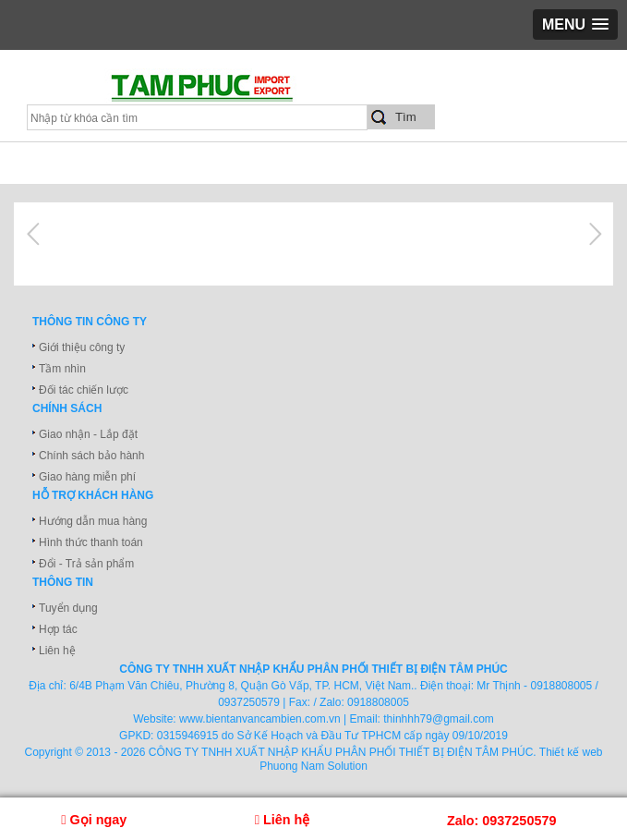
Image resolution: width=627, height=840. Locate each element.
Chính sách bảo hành (91, 456)
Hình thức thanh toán (91, 542)
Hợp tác (58, 629)
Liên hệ (57, 651)
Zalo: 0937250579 (501, 821)
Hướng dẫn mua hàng (93, 521)
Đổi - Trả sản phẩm (86, 564)
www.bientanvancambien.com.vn (260, 719)
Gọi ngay (94, 820)
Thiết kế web (571, 752)
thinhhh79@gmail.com (439, 719)
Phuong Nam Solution (313, 766)
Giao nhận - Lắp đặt (88, 434)
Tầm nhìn (62, 369)
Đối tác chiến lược (84, 390)
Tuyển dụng (68, 608)
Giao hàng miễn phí (87, 477)
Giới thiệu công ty (82, 347)
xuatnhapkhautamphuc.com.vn (229, 93)
